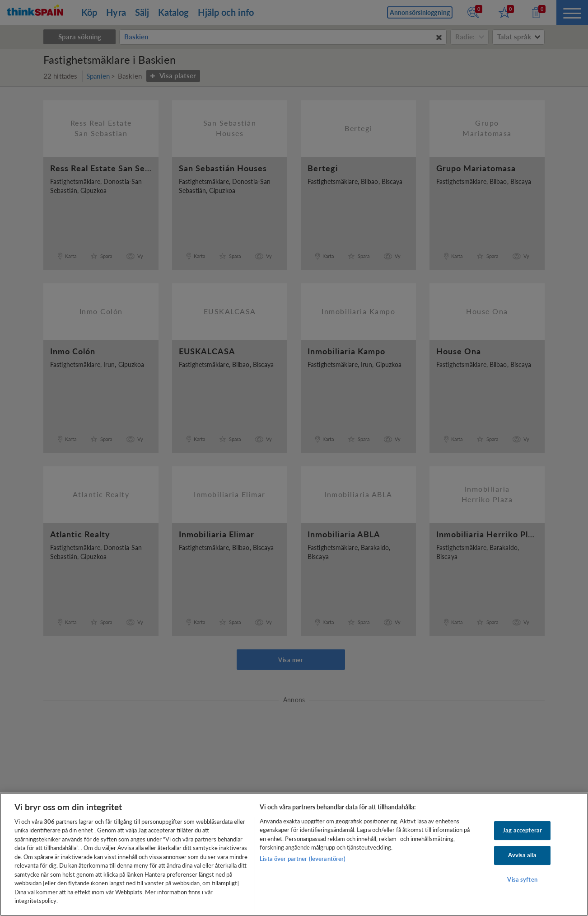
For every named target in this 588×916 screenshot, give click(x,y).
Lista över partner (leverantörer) (303, 859)
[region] (294, 854)
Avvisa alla (522, 855)
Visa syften (522, 879)
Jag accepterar (522, 831)
